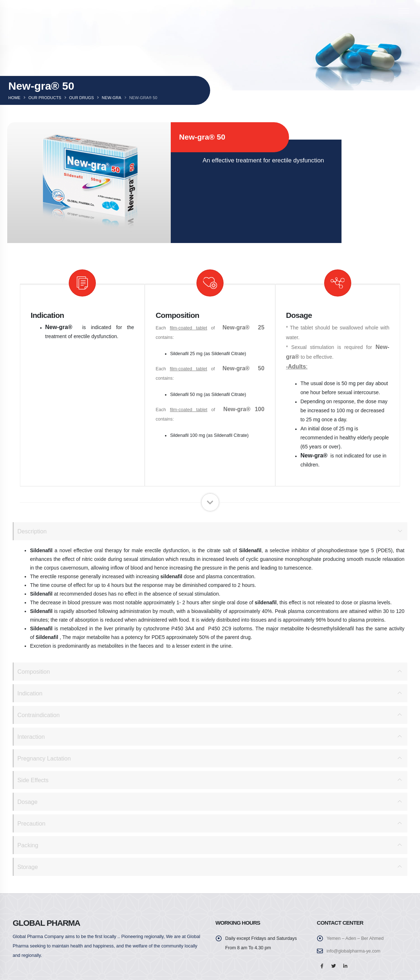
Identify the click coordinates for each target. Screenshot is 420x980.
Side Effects (33, 780)
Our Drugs (81, 98)
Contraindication (39, 715)
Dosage (28, 802)
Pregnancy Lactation (45, 758)
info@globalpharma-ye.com (355, 951)
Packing (28, 845)
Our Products (45, 98)
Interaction (31, 736)
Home (14, 98)
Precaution (32, 823)
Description (33, 531)
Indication (30, 693)
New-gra (111, 98)
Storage (28, 867)
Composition (34, 671)
